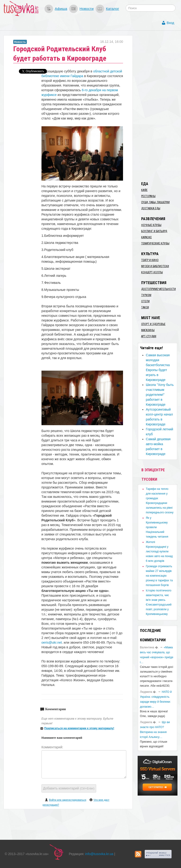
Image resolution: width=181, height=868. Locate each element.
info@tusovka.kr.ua (99, 854)
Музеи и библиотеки (155, 266)
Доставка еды (151, 208)
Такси (145, 307)
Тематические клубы (155, 243)
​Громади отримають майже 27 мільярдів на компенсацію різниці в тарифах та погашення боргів (159, 576)
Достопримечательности (158, 289)
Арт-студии (149, 336)
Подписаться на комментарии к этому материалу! (79, 728)
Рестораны (148, 196)
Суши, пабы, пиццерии (155, 202)
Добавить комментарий (69, 788)
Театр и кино (150, 260)
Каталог (112, 9)
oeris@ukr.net (52, 642)
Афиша (61, 9)
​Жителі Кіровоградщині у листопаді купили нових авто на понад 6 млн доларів (159, 551)
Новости (86, 9)
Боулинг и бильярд (154, 231)
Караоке (146, 237)
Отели (145, 301)
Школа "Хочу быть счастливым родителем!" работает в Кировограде (160, 395)
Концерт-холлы (152, 272)
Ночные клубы (151, 225)
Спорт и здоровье (153, 324)
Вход (170, 23)
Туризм (146, 295)
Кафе (144, 190)
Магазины (148, 330)
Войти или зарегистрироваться (68, 800)
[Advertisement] (159, 106)
